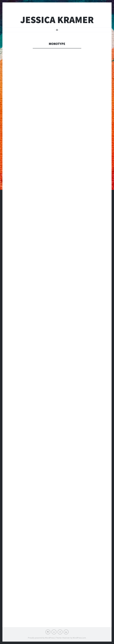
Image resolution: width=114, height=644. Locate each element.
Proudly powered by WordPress (41, 638)
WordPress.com (79, 638)
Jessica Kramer (57, 20)
